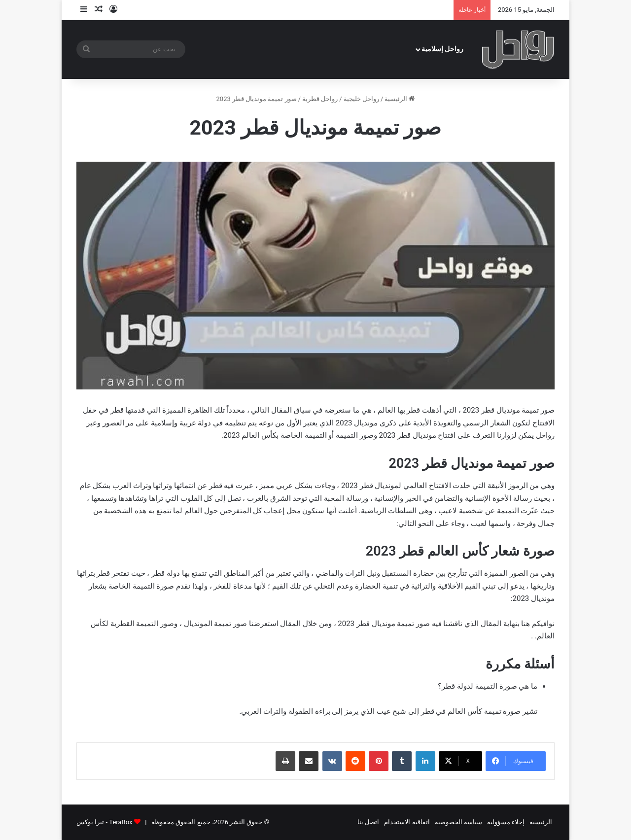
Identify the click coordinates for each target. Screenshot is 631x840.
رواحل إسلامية (443, 49)
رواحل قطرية (320, 99)
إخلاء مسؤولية (506, 822)
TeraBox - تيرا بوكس (104, 822)
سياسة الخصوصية (458, 822)
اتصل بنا (368, 822)
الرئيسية (400, 99)
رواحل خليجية (361, 99)
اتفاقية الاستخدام (407, 822)
